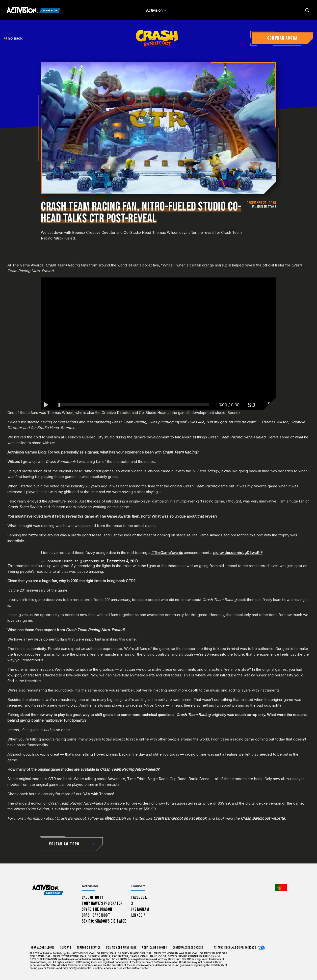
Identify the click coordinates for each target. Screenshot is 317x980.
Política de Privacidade (121, 948)
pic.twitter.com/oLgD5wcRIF (238, 553)
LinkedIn (139, 915)
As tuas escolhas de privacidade (235, 948)
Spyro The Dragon (97, 909)
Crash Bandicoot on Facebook (180, 818)
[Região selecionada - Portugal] (281, 888)
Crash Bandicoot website (263, 818)
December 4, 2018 (122, 561)
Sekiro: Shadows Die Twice (104, 921)
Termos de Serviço (89, 948)
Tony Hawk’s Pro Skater (102, 903)
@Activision (115, 818)
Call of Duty (93, 897)
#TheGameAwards (167, 553)
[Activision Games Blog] (33, 10)
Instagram (140, 909)
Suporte (66, 948)
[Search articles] (307, 10)
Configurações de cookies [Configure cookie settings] (188, 948)
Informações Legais (42, 948)
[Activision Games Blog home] (48, 890)
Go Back (13, 38)
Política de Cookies (154, 948)
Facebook (139, 897)
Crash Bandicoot (96, 915)
